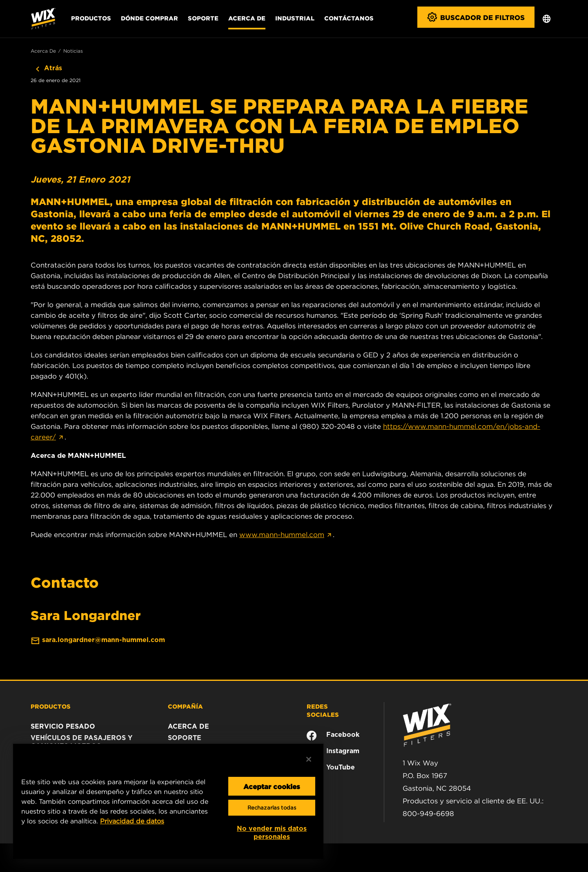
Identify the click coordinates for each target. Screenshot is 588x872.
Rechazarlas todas (272, 808)
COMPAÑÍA (185, 706)
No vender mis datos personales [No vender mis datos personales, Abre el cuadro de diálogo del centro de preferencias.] (272, 833)
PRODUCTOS (51, 706)
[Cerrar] (309, 759)
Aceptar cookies (272, 786)
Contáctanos (349, 18)
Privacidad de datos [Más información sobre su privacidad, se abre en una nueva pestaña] (132, 821)
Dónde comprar (149, 18)
